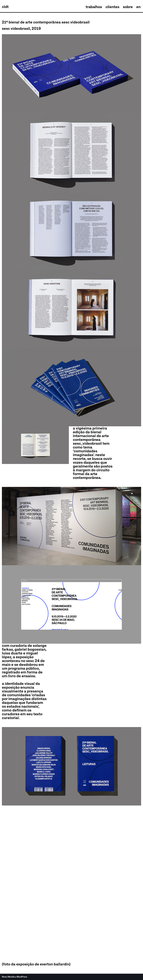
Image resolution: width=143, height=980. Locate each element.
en (138, 7)
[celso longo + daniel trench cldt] (5, 7)
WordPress (22, 977)
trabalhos (94, 7)
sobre (128, 7)
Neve (4, 977)
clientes (112, 7)
